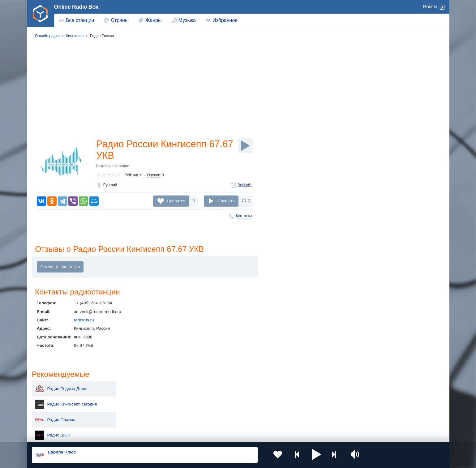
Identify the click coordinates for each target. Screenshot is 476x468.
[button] (309, 455)
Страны (120, 20)
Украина (134, 386)
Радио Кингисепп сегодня (395, 80)
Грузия (132, 418)
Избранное (225, 20)
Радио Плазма (384, 95)
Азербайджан (222, 418)
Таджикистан (138, 396)
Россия (50, 386)
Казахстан (302, 386)
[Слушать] (245, 146)
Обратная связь (216, 435)
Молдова (218, 386)
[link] (41, 14)
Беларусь (52, 418)
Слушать (226, 201)
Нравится (176, 201)
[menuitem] (77, 20)
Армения (218, 396)
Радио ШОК (381, 111)
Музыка (187, 20)
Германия (302, 418)
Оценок (153, 176)
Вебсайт (245, 186)
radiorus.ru (84, 321)
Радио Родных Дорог (390, 64)
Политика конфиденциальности (168, 435)
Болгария (302, 396)
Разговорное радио (113, 167)
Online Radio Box (76, 7)
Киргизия (51, 396)
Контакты (244, 216)
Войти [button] (430, 7)
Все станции (80, 20)
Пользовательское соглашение (108, 435)
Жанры (153, 20)
